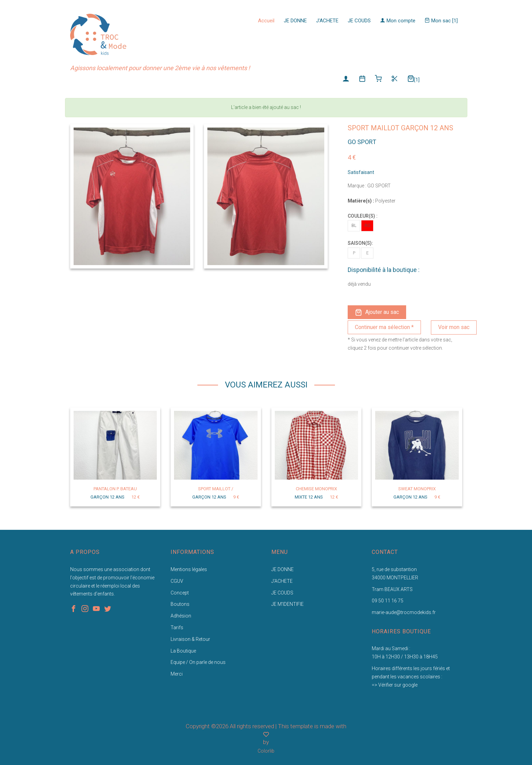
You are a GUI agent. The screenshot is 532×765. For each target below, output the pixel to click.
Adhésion (181, 616)
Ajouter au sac (377, 312)
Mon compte (398, 21)
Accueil (266, 21)
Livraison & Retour (190, 639)
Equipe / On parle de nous (198, 662)
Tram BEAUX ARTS (392, 589)
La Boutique (183, 651)
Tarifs (177, 627)
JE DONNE (295, 21)
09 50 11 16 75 (388, 601)
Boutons (180, 604)
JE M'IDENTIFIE (287, 604)
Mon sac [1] (441, 21)
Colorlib (266, 751)
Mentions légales (189, 569)
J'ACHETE (327, 21)
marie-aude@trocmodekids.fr (404, 612)
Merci (177, 674)
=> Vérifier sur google (395, 685)
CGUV (177, 581)
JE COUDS (359, 21)
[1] (413, 79)
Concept (180, 593)
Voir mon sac (454, 327)
